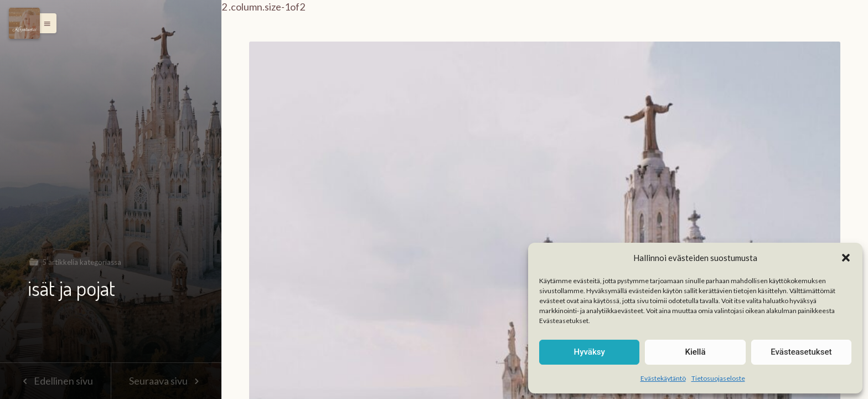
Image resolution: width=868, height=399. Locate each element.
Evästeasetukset (801, 352)
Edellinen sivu (55, 381)
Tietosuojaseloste (718, 378)
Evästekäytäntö (663, 378)
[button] (846, 258)
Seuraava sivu (166, 381)
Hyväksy (590, 352)
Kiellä (695, 352)
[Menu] (24, 23)
